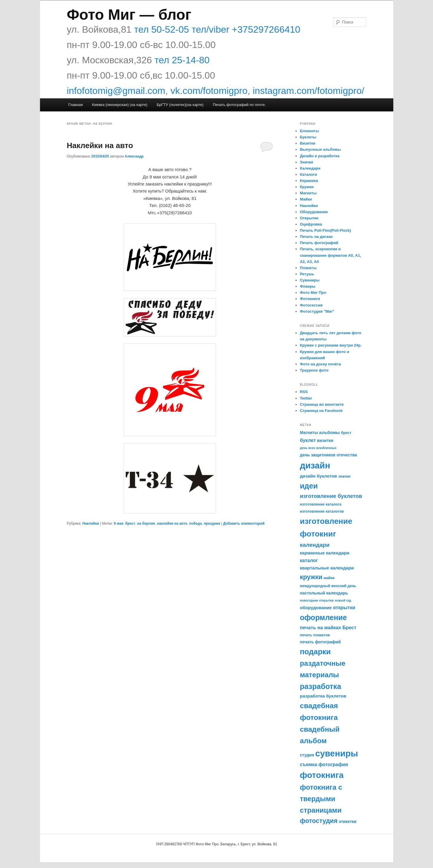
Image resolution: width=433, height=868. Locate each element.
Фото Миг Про (313, 293)
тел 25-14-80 (182, 60)
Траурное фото (314, 370)
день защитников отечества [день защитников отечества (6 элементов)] (329, 455)
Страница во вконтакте (322, 404)
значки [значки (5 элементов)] (344, 476)
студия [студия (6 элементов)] (307, 755)
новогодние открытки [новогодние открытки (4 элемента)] (317, 600)
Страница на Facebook (321, 411)
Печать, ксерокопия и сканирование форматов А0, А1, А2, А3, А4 (331, 255)
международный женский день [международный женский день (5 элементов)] (328, 586)
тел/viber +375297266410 (245, 29)
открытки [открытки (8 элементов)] (344, 607)
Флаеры (308, 286)
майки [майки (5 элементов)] (329, 578)
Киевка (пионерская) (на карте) (120, 105)
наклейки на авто (172, 524)
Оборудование (314, 212)
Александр (134, 156)
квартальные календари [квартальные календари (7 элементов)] (327, 568)
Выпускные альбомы (320, 149)
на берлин (146, 524)
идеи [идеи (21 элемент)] (309, 486)
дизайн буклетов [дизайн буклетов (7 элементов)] (318, 476)
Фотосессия (311, 305)
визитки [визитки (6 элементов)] (325, 440)
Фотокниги (310, 299)
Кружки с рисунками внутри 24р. (331, 345)
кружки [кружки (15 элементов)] (311, 577)
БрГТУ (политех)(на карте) (180, 105)
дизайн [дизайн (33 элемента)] (315, 465)
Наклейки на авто (100, 145)
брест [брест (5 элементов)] (346, 433)
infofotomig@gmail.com (116, 91)
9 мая (119, 524)
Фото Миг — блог (129, 15)
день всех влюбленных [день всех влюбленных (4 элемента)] (318, 448)
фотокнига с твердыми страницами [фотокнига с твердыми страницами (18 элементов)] (321, 799)
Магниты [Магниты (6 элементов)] (309, 433)
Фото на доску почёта (321, 364)
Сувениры (310, 280)
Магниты (308, 193)
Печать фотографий (319, 243)
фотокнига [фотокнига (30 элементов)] (322, 775)
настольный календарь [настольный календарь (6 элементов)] (324, 593)
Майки (306, 199)
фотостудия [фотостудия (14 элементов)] (319, 821)
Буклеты (308, 137)
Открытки (309, 218)
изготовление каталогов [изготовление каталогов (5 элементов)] (322, 511)
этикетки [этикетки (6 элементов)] (348, 821)
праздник (212, 524)
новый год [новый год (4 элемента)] (343, 600)
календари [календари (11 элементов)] (315, 545)
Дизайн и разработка (320, 156)
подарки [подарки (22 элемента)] (315, 652)
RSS (304, 392)
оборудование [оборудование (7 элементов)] (316, 608)
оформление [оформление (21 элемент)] (323, 617)
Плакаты (308, 268)
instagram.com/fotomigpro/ (309, 91)
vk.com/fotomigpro (209, 91)
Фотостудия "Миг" (317, 311)
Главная (76, 105)
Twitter (306, 398)
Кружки (307, 187)
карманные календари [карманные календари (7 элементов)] (325, 553)
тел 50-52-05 (160, 29)
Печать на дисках (316, 237)
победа (196, 524)
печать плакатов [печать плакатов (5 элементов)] (315, 635)
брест (130, 524)
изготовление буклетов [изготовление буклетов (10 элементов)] (331, 496)
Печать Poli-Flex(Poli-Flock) (326, 230)
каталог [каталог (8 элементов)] (309, 560)
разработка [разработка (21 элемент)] (321, 686)
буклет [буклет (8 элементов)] (308, 440)
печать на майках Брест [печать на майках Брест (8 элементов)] (328, 627)
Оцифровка (311, 224)
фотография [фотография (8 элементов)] (333, 764)
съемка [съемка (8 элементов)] (309, 764)
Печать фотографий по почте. (239, 105)
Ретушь (307, 274)
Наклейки (91, 524)
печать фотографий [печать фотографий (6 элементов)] (320, 642)
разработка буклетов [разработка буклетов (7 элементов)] (323, 696)
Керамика (309, 181)
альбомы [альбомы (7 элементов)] (329, 432)
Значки (307, 162)
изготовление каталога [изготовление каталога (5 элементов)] (321, 504)
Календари (310, 168)
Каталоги (308, 174)
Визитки (308, 143)
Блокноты (310, 131)
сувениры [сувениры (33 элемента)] (337, 753)
